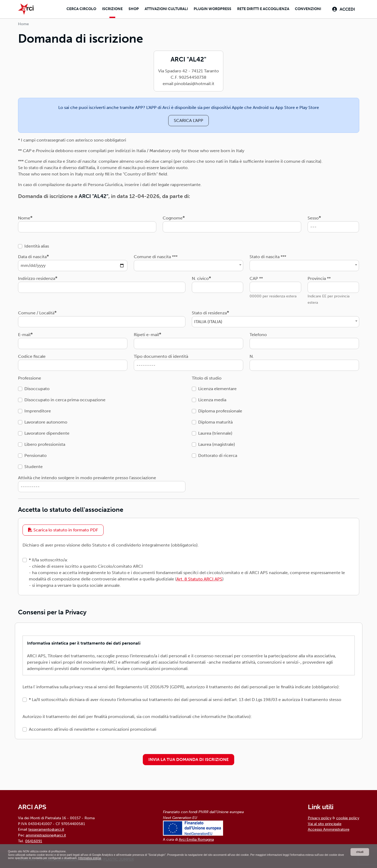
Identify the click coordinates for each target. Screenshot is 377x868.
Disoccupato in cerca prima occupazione (65, 399)
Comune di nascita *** (156, 256)
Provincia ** (319, 277)
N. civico (200, 277)
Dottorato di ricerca (218, 454)
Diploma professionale (220, 410)
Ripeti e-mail (146, 334)
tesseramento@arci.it (46, 829)
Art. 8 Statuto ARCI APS (199, 578)
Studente (34, 466)
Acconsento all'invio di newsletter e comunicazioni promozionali (93, 728)
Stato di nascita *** (268, 256)
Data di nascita (32, 256)
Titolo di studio (207, 377)
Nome (24, 217)
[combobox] (188, 265)
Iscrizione (109, 9)
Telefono (258, 334)
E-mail (24, 334)
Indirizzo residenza (37, 277)
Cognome (173, 217)
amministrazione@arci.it (46, 834)
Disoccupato (37, 388)
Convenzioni (307, 9)
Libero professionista (45, 443)
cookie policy (348, 817)
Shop (131, 9)
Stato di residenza (209, 312)
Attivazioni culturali (164, 9)
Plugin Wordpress (211, 9)
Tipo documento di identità (161, 355)
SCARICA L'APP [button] (188, 119)
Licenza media (212, 399)
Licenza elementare (217, 388)
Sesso (313, 217)
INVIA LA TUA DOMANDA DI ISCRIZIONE (188, 759)
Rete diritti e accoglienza (262, 9)
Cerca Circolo (78, 9)
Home (23, 23)
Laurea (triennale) (215, 432)
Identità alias (37, 245)
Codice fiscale (32, 355)
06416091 (34, 840)
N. (252, 355)
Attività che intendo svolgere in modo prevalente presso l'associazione (87, 477)
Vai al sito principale (325, 823)
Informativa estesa (145, 858)
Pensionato (36, 454)
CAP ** (256, 277)
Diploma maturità (215, 421)
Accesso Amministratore (329, 829)
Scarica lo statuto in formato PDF (63, 529)
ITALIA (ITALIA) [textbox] (208, 321)
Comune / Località (36, 312)
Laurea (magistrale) (217, 443)
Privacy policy (320, 817)
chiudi (360, 851)
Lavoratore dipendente (47, 432)
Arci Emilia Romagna (196, 839)
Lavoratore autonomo (46, 421)
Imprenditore (38, 410)
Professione (30, 377)
